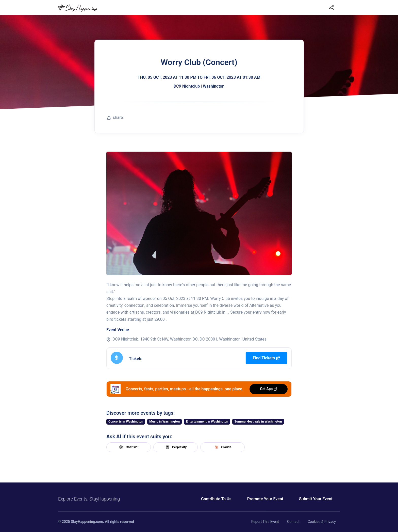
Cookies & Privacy (322, 522)
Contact (293, 522)
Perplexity (176, 447)
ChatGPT (128, 447)
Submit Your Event (316, 499)
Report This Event (265, 522)
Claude (222, 447)
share (115, 117)
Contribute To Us (216, 499)
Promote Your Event (265, 499)
